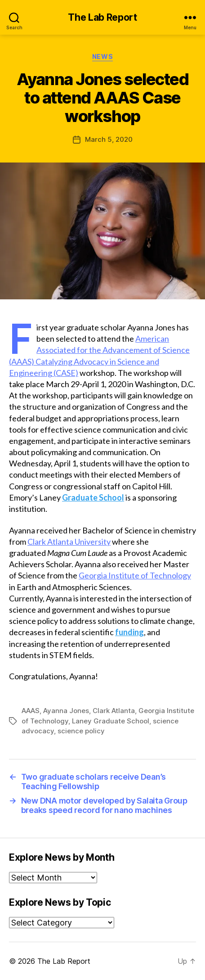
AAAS (31, 711)
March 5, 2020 (109, 139)
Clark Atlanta (114, 711)
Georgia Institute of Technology (135, 575)
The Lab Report (102, 17)
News (102, 56)
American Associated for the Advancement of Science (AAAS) (99, 350)
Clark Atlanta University (69, 542)
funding (129, 632)
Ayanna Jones (66, 711)
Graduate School (93, 497)
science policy (81, 731)
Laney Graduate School (111, 721)
